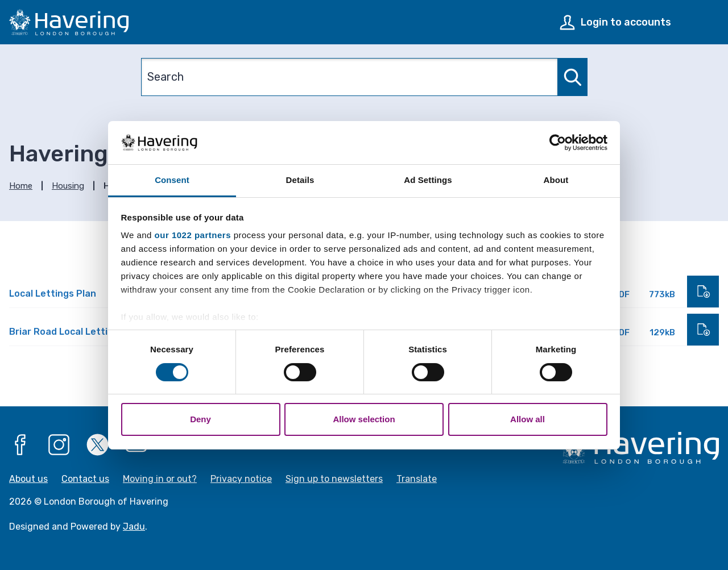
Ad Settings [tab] (428, 180)
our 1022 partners (193, 235)
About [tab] (556, 180)
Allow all (528, 419)
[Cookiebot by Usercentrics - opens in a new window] (558, 143)
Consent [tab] (172, 180)
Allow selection (364, 419)
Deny (200, 419)
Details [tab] (300, 180)
